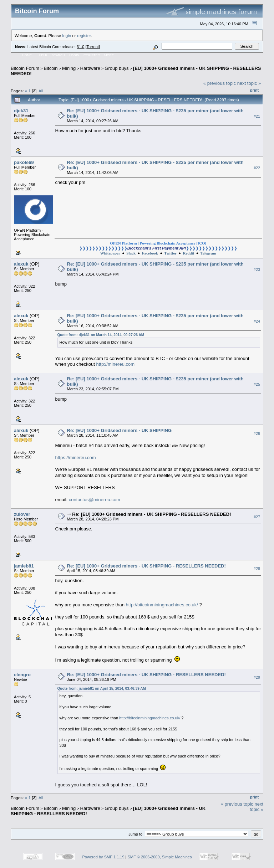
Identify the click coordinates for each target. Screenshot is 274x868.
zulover (22, 514)
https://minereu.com (76, 458)
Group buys (116, 68)
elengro (22, 675)
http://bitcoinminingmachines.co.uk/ (162, 605)
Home (27, 55)
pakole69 (24, 162)
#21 (257, 116)
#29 (257, 677)
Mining (69, 68)
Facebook (150, 253)
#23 (257, 269)
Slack (131, 253)
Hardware (90, 68)
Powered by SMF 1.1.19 (103, 857)
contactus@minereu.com (95, 500)
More (109, 55)
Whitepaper (110, 253)
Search (59, 55)
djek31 (21, 111)
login (67, 35)
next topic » (249, 83)
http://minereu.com (115, 364)
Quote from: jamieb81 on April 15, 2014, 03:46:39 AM (102, 689)
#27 (257, 517)
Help (43, 55)
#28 (257, 569)
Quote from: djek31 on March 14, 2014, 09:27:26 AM (101, 335)
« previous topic (220, 83)
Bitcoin (51, 68)
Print (254, 90)
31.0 (80, 47)
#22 (257, 168)
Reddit (188, 253)
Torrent (93, 47)
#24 (257, 321)
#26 (257, 433)
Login (74, 55)
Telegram (208, 253)
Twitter (170, 253)
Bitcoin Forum (25, 68)
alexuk (21, 264)
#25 (257, 384)
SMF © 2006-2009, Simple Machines (160, 857)
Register (92, 55)
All (41, 91)
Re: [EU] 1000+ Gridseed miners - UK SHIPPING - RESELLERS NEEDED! (151, 514)
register (84, 35)
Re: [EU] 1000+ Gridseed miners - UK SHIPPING (120, 430)
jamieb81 (24, 566)
